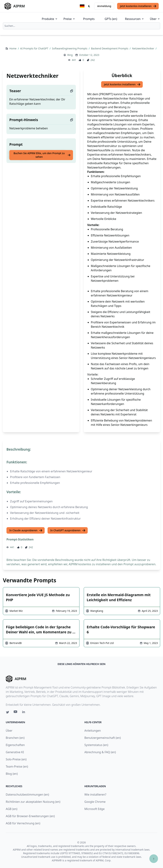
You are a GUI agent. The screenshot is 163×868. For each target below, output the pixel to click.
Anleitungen (93, 731)
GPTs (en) (111, 19)
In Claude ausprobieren (26, 530)
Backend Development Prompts (110, 48)
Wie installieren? (95, 795)
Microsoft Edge (95, 809)
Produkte (50, 19)
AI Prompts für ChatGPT (34, 48)
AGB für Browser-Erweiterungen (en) (30, 816)
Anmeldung (104, 6)
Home (13, 48)
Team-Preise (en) (17, 766)
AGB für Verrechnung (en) (23, 823)
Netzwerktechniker (143, 48)
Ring (70, 55)
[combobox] (81, 26)
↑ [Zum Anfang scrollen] (154, 859)
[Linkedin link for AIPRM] (24, 713)
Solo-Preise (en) (16, 759)
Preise (69, 19)
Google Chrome (95, 802)
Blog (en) (12, 774)
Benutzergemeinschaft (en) (103, 738)
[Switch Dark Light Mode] (89, 6)
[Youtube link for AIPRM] (16, 713)
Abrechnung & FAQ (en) (100, 752)
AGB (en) (12, 809)
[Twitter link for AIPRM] (8, 712)
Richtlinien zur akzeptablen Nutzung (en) (33, 802)
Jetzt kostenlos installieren (138, 6)
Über (155, 19)
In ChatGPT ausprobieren (68, 530)
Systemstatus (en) (96, 745)
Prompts (89, 19)
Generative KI (15, 752)
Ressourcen (135, 19)
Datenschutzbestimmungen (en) (27, 795)
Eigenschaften (15, 745)
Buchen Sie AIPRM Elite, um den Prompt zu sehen (42, 155)
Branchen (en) (15, 738)
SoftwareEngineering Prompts (70, 48)
